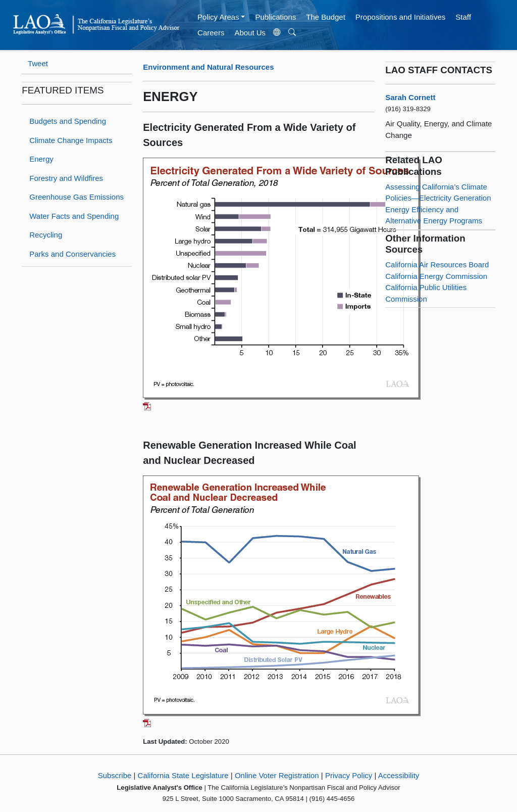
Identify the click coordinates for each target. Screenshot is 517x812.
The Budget (326, 17)
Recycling (46, 235)
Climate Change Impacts (71, 140)
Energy (41, 159)
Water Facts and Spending (74, 216)
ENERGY (170, 97)
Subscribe (115, 775)
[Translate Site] (277, 33)
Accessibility (399, 775)
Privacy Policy (349, 775)
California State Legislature (183, 775)
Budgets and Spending (68, 121)
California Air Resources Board (437, 265)
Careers (211, 33)
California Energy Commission (436, 276)
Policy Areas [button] (218, 17)
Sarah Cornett (410, 97)
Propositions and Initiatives (400, 17)
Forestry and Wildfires (66, 178)
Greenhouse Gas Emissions (76, 197)
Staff (463, 17)
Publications (275, 17)
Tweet (38, 63)
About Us (250, 33)
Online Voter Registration (277, 775)
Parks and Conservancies (72, 254)
